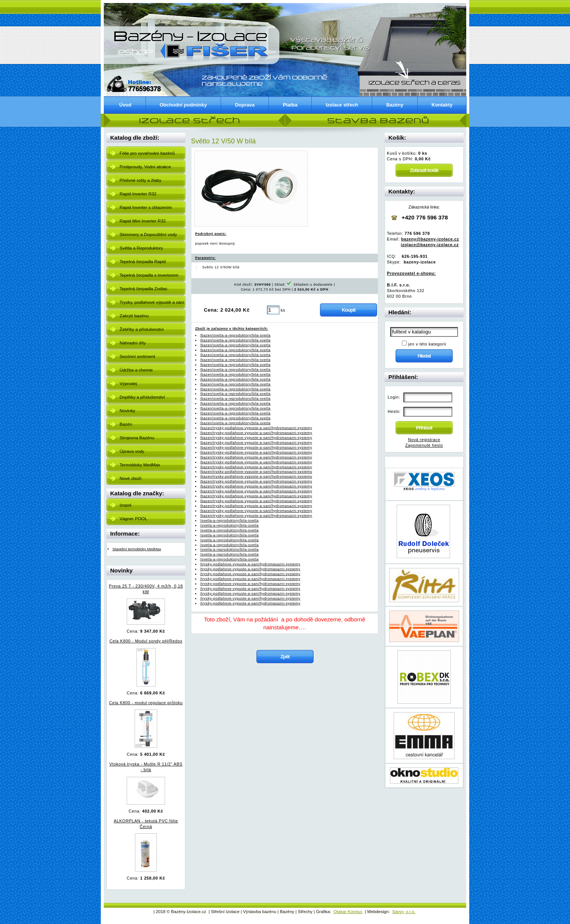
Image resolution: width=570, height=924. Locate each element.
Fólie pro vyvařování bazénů (147, 153)
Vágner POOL (133, 518)
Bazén (126, 424)
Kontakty (442, 105)
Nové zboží (130, 478)
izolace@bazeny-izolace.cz (430, 245)
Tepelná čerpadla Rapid (143, 261)
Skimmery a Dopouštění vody (148, 234)
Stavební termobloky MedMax (137, 549)
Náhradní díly (133, 343)
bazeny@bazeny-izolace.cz (430, 239)
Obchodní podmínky (183, 105)
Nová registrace (424, 440)
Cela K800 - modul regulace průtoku (146, 703)
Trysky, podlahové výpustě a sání (152, 302)
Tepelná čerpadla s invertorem (149, 275)
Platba (290, 105)
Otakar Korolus (348, 912)
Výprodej (128, 383)
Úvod (125, 105)
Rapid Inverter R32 (138, 194)
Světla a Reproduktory (141, 248)
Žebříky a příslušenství (142, 329)
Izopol (125, 505)
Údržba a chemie (136, 370)
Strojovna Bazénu (137, 438)
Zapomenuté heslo (424, 445)
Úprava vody (132, 451)
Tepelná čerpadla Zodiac (143, 288)
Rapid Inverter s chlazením (146, 207)
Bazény (395, 105)
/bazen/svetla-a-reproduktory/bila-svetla (235, 335)
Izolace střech (342, 105)
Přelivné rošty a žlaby (140, 180)
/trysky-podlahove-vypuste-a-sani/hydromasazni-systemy (250, 564)
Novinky (127, 410)
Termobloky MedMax (140, 465)
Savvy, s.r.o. (404, 912)
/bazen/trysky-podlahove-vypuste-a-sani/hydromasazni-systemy (256, 428)
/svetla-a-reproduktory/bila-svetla (229, 521)
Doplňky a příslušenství (142, 397)
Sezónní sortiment (137, 356)
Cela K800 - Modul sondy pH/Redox (146, 641)
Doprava (245, 105)
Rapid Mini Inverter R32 (143, 221)
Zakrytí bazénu (134, 316)
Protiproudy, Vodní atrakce (145, 167)
